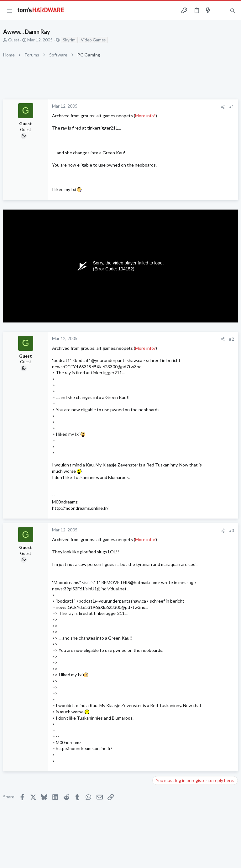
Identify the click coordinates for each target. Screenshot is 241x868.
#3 (232, 530)
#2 (232, 339)
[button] (9, 11)
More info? (145, 116)
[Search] (233, 11)
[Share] (223, 107)
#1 (232, 107)
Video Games (93, 40)
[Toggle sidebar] (220, 11)
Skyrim (69, 40)
